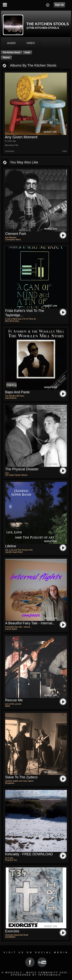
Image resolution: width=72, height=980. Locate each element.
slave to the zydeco (21, 777)
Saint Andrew (11, 398)
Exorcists (12, 931)
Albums (6, 58)
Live (7, 473)
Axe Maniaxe (11, 237)
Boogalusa (10, 783)
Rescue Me (14, 700)
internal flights (11, 629)
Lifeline (11, 546)
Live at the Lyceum (13, 704)
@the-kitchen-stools (43, 28)
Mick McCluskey (12, 321)
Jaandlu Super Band (14, 552)
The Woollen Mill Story (15, 396)
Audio (27, 53)
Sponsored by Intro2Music (36, 975)
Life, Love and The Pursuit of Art (19, 550)
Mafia (7, 706)
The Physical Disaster (22, 469)
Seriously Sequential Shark (17, 935)
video (31, 43)
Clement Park (16, 234)
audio (11, 43)
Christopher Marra (13, 240)
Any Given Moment (21, 137)
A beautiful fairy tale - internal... (30, 623)
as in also (9, 858)
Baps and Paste (17, 392)
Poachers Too (11, 860)
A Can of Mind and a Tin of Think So (21, 319)
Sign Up (59, 5)
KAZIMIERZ (10, 937)
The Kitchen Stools (12, 53)
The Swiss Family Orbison (16, 475)
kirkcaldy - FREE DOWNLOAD (29, 854)
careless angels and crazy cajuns (19, 781)
